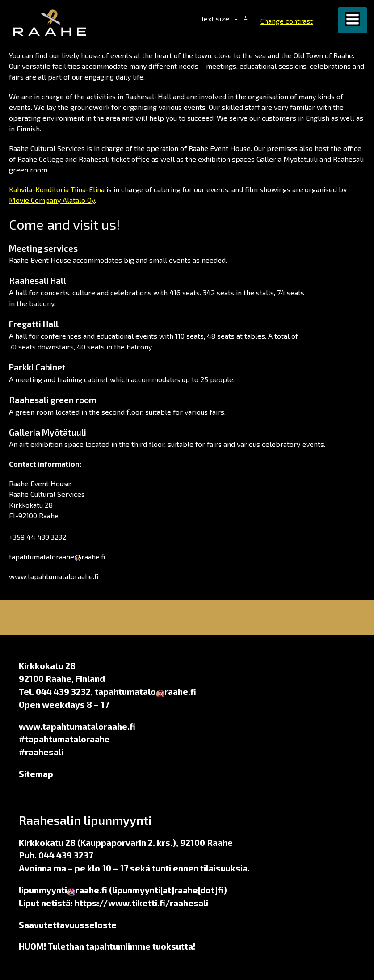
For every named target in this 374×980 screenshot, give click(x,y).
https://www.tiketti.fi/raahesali (141, 903)
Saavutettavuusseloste (68, 925)
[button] (353, 20)
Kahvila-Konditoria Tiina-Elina (57, 189)
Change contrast (286, 21)
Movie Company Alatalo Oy (52, 200)
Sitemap (36, 774)
